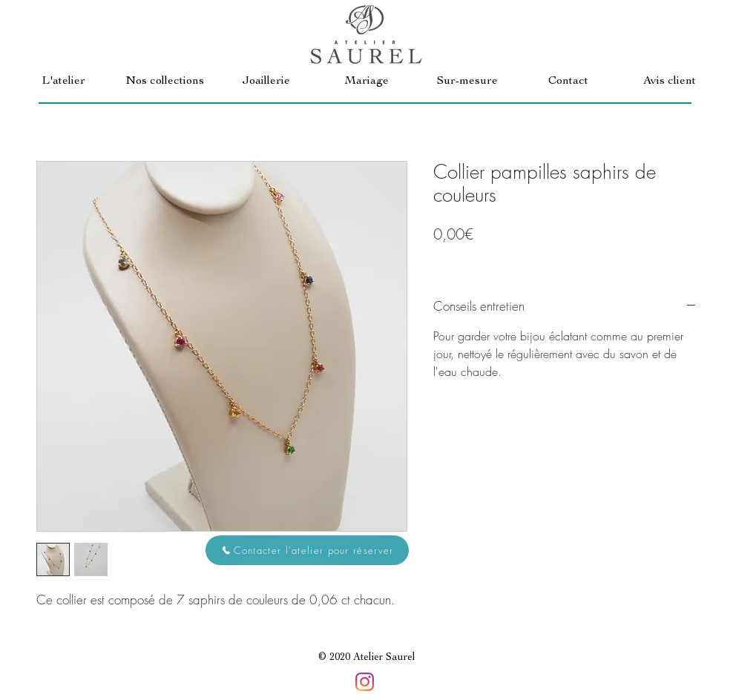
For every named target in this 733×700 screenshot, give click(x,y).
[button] (165, 82)
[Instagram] (365, 682)
